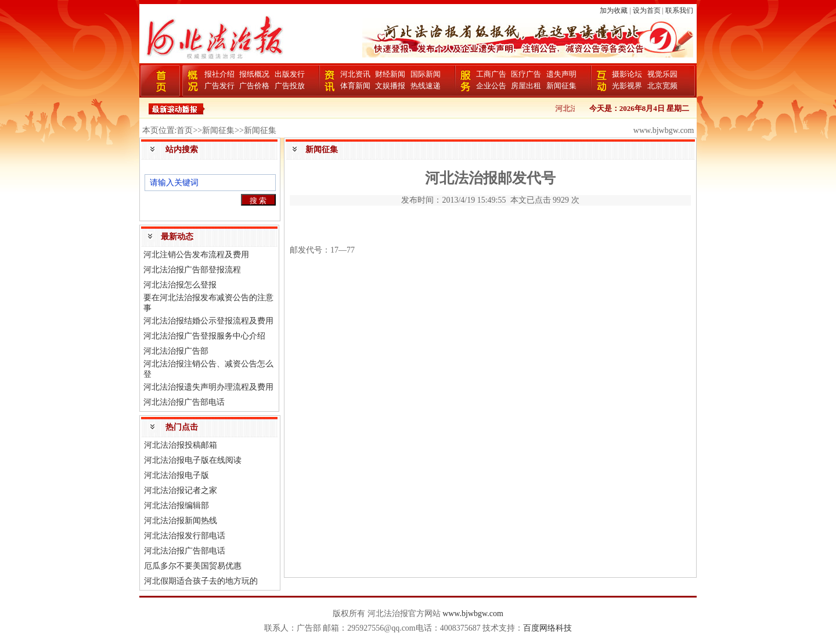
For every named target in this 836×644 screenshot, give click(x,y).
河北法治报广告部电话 (184, 402)
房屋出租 (526, 86)
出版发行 (290, 74)
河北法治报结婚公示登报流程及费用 (208, 321)
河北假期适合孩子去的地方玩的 (201, 581)
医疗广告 (526, 74)
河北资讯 (355, 74)
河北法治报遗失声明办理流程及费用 (208, 387)
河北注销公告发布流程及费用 (196, 255)
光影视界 (627, 86)
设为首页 (647, 10)
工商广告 (491, 74)
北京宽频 (662, 86)
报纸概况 (254, 74)
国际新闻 (426, 74)
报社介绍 (219, 74)
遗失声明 (561, 74)
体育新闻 (355, 86)
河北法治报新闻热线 (181, 521)
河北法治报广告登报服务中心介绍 (204, 336)
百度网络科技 (547, 628)
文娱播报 (390, 86)
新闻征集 (561, 86)
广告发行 (219, 86)
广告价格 (254, 86)
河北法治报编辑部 (176, 506)
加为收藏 (614, 10)
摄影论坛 (627, 74)
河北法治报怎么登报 (180, 285)
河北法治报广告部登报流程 (192, 270)
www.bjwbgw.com (473, 614)
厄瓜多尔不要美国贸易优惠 (193, 566)
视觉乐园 (662, 74)
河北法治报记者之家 (181, 490)
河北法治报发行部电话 (185, 536)
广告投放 (290, 86)
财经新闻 (390, 74)
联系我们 (679, 10)
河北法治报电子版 (176, 475)
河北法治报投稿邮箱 (181, 445)
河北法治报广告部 (176, 351)
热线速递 (426, 86)
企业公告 (491, 86)
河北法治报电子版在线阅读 (193, 460)
